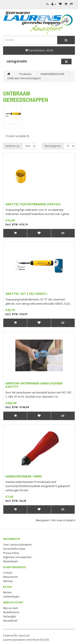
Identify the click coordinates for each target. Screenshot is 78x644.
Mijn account (11, 608)
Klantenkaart (11, 561)
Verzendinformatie (14, 549)
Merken (7, 592)
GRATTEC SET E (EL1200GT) (26, 294)
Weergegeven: (53, 146)
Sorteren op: (13, 146)
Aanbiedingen (11, 597)
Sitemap (8, 581)
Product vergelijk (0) (17, 136)
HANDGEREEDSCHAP (52, 74)
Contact (8, 573)
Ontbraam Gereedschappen (24, 78)
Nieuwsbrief (10, 621)
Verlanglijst (10, 616)
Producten (25, 74)
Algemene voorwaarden (17, 557)
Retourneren (11, 577)
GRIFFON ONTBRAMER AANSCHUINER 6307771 (34, 385)
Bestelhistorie (11, 612)
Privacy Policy (11, 553)
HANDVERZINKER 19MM (24, 476)
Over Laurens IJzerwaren (17, 545)
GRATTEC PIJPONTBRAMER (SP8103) (33, 204)
